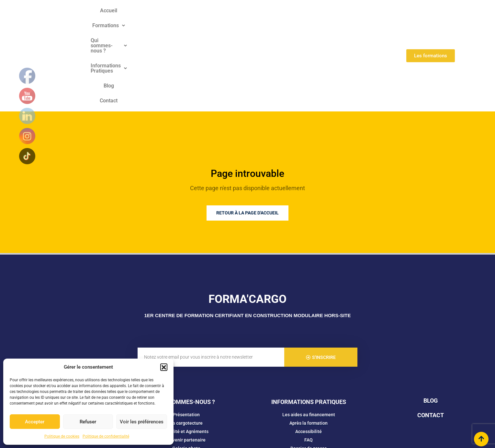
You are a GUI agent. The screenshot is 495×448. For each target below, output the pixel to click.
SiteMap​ (346, 419)
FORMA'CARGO (247, 221)
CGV (330, 419)
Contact (353, 16)
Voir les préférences (142, 422)
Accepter (35, 422)
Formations (167, 16)
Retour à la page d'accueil (247, 134)
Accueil (132, 16)
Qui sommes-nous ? (219, 16)
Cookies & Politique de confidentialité (284, 419)
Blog (330, 16)
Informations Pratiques (285, 16)
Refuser (88, 422)
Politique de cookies (62, 436)
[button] (164, 367)
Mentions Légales (225, 419)
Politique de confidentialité (106, 436)
